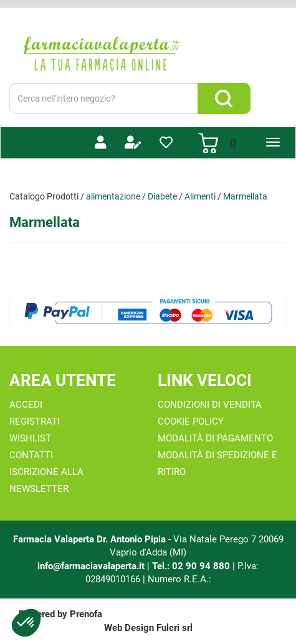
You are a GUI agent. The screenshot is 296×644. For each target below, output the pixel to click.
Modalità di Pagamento (215, 438)
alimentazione (113, 196)
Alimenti (200, 196)
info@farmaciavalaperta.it (91, 566)
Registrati (35, 421)
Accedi (26, 405)
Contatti (31, 455)
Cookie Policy (191, 421)
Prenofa (86, 614)
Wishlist (30, 438)
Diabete (162, 196)
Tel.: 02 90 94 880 (192, 566)
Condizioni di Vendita (210, 405)
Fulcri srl (174, 628)
